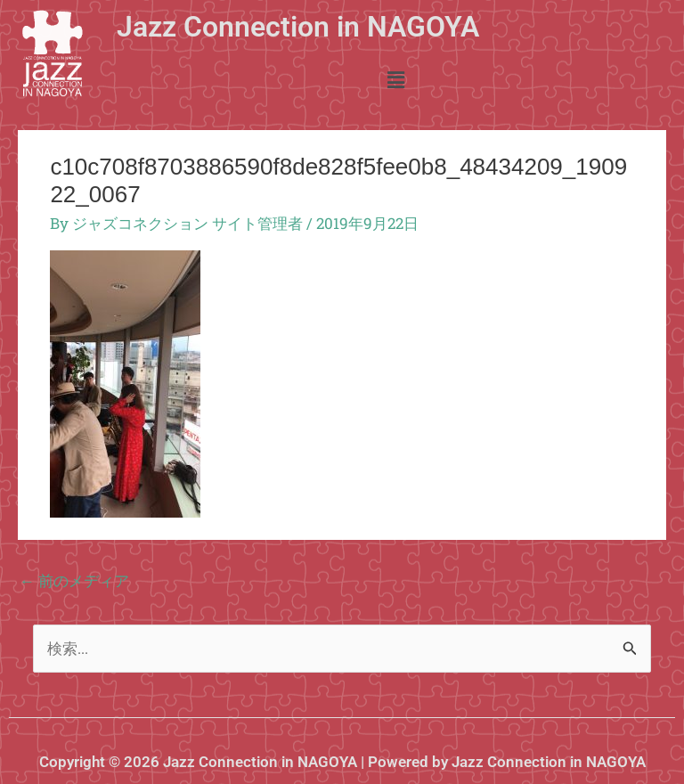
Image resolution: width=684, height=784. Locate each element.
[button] (395, 81)
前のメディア (74, 580)
